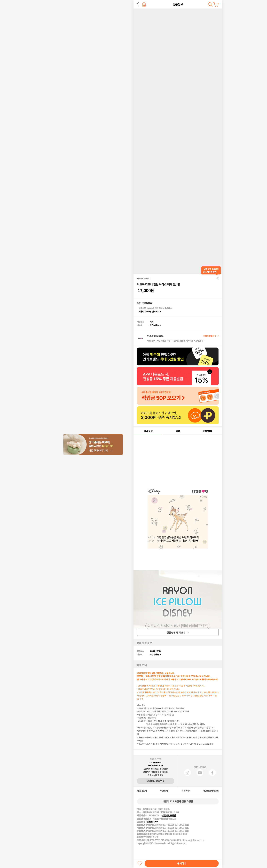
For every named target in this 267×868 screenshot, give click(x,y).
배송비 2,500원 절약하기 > (150, 311)
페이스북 (212, 773)
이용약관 (185, 791)
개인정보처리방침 (211, 791)
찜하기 (140, 863)
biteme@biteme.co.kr (194, 840)
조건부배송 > (155, 325)
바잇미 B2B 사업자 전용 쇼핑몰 (178, 801)
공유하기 (217, 278)
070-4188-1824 (156, 765)
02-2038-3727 (155, 762)
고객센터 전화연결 (156, 781)
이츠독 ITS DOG (143, 278)
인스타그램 (187, 773)
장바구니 (216, 5)
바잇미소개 (142, 791)
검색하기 (210, 5)
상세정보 (148, 431)
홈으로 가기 (144, 4)
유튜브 (200, 773)
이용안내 (164, 791)
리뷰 (178, 431)
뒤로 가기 (138, 4)
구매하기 (182, 863)
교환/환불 (207, 431)
